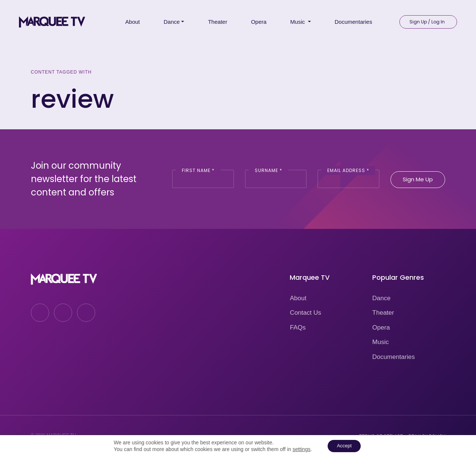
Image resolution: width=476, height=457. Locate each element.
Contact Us (305, 313)
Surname (268, 170)
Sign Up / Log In (427, 19)
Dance (381, 298)
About (298, 298)
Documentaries (393, 357)
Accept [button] (344, 445)
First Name (198, 170)
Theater (383, 313)
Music (380, 342)
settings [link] (299, 449)
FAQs (298, 328)
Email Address (348, 170)
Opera (381, 328)
